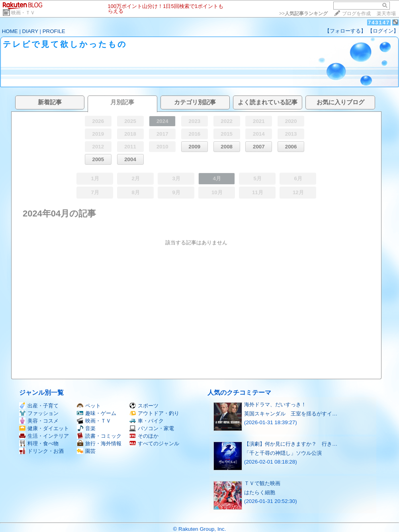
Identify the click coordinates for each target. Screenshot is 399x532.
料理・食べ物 (39, 443)
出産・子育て (39, 406)
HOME (10, 31)
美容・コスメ (39, 421)
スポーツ (144, 406)
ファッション (39, 413)
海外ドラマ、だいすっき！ (275, 404)
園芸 (86, 451)
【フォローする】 (345, 31)
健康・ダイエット (44, 428)
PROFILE (54, 31)
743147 (379, 22)
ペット (89, 406)
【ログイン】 (383, 31)
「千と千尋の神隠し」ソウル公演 (283, 453)
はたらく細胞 (260, 492)
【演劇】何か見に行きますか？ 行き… (291, 444)
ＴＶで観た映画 (262, 483)
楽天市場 (386, 14)
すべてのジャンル (154, 443)
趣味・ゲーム (97, 413)
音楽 (86, 428)
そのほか (144, 436)
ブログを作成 (356, 14)
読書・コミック (99, 436)
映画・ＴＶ (23, 13)
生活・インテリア (44, 436)
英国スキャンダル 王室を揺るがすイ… (291, 414)
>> (303, 14)
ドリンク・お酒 (41, 451)
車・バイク (147, 421)
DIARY (30, 31)
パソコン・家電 (152, 428)
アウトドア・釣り (154, 413)
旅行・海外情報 (99, 443)
